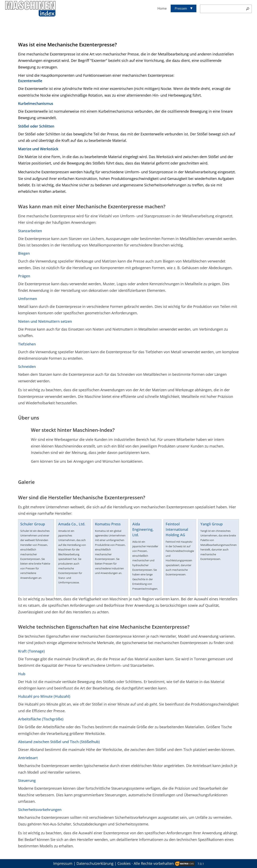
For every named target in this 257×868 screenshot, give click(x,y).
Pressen (181, 8)
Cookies (124, 863)
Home (162, 8)
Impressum (63, 863)
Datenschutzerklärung (95, 863)
